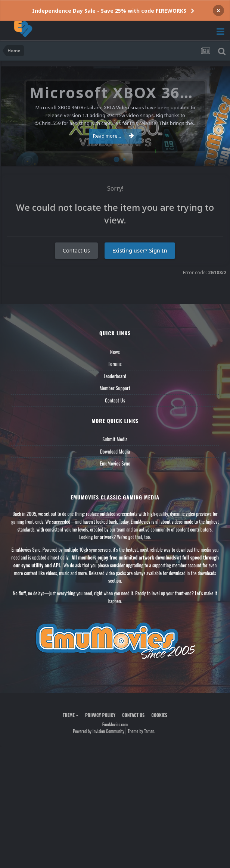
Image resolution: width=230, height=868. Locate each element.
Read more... (114, 136)
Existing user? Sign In (140, 250)
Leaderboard (115, 376)
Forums (115, 364)
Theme (71, 715)
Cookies (159, 715)
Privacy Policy (100, 715)
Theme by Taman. (142, 731)
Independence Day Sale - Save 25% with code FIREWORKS (109, 11)
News (115, 352)
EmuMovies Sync (115, 463)
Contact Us (76, 250)
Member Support (115, 388)
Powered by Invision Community (99, 731)
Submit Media (115, 439)
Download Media (115, 451)
